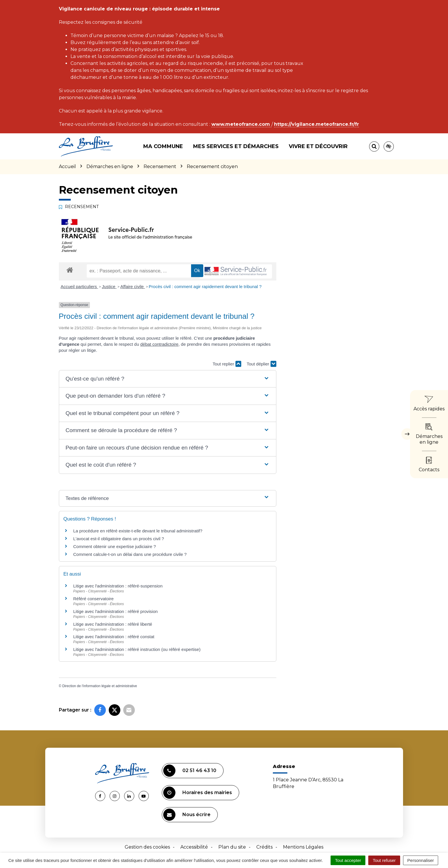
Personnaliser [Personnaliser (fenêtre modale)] (421, 860)
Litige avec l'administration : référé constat (114, 637)
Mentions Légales (303, 847)
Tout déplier (262, 364)
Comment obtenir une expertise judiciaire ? (115, 546)
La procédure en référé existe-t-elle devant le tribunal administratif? (138, 531)
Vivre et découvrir (318, 146)
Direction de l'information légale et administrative (100, 686)
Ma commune (163, 146)
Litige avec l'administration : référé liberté (113, 624)
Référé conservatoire (94, 599)
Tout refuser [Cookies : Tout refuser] (384, 860)
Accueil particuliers (79, 286)
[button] (167, 379)
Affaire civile (133, 286)
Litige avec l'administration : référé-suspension (118, 586)
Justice (109, 286)
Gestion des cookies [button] (147, 847)
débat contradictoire (159, 344)
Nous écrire (187, 815)
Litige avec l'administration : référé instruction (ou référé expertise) (137, 649)
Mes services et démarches (236, 146)
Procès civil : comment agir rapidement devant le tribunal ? (205, 286)
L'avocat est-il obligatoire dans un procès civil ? (119, 539)
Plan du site (232, 847)
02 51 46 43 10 (190, 771)
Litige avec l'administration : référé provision (116, 611)
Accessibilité (194, 847)
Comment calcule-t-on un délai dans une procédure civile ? (130, 554)
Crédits (264, 847)
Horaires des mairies (198, 793)
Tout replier (227, 364)
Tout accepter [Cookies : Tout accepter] (348, 860)
